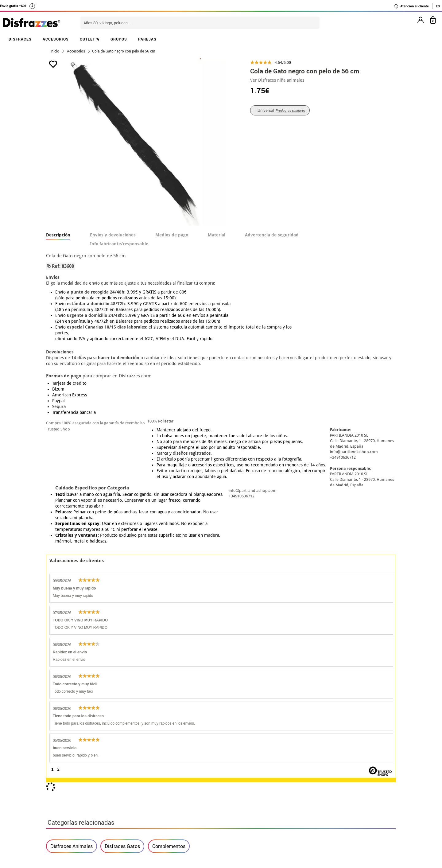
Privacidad (92, 786)
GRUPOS (119, 39)
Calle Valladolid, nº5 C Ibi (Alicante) (318, 802)
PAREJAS (147, 39)
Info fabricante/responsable (119, 244)
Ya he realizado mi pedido (322, 763)
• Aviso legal (61, 786)
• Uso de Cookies (66, 800)
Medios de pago (172, 235)
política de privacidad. (243, 685)
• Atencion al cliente (70, 793)
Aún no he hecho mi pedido (322, 756)
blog (185, 724)
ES (438, 6)
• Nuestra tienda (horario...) (78, 756)
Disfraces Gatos (122, 567)
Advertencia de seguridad (272, 235)
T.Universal (280, 110)
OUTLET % (90, 39)
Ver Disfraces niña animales (277, 80)
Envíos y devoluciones (113, 235)
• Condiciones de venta (73, 778)
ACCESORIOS (56, 39)
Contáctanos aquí (187, 763)
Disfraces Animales (72, 567)
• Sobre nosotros (66, 771)
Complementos (169, 567)
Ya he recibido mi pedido (320, 771)
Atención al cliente (411, 6)
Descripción (58, 235)
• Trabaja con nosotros (73, 815)
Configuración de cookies (79, 808)
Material (217, 235)
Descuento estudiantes (76, 763)
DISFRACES (20, 39)
